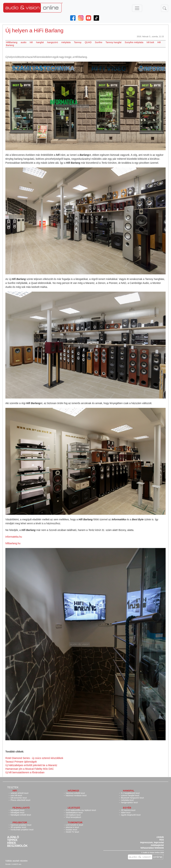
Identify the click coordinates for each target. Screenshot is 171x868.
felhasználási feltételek (152, 848)
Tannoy (78, 42)
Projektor (20, 822)
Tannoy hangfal (113, 42)
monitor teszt (72, 830)
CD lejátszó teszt (73, 815)
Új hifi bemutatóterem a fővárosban (25, 772)
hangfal (40, 42)
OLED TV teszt (72, 832)
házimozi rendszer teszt (76, 795)
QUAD (88, 42)
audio (24, 42)
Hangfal (129, 791)
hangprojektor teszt (129, 802)
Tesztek (13, 787)
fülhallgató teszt (17, 812)
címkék (160, 837)
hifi (31, 42)
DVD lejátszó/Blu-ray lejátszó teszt (81, 810)
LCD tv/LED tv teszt (74, 825)
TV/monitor (75, 822)
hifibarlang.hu (13, 543)
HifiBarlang (12, 42)
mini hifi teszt (16, 795)
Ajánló (13, 837)
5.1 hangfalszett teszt (130, 793)
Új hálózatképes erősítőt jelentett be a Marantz (31, 765)
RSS (162, 840)
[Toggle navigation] (137, 8)
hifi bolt (150, 42)
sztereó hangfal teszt (130, 795)
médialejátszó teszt (74, 812)
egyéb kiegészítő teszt (131, 815)
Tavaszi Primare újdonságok (21, 762)
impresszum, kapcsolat (152, 842)
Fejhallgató (21, 808)
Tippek (12, 840)
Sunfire (99, 42)
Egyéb (127, 808)
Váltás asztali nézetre (17, 861)
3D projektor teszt (18, 827)
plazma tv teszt (72, 827)
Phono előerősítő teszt (20, 800)
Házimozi (73, 791)
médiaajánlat (157, 845)
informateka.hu (14, 537)
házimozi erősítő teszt (75, 793)
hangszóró (52, 42)
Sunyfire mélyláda (134, 42)
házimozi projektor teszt (21, 825)
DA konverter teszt (19, 798)
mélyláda (66, 42)
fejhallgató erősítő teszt (21, 815)
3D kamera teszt (128, 810)
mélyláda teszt (127, 800)
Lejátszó (74, 808)
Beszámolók (17, 846)
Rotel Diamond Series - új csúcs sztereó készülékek (34, 758)
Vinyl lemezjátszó (73, 817)
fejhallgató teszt (17, 810)
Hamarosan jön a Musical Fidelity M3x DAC (30, 769)
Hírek (12, 843)
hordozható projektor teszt (22, 830)
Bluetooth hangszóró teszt (132, 798)
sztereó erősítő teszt (19, 793)
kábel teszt (126, 812)
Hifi (15, 791)
